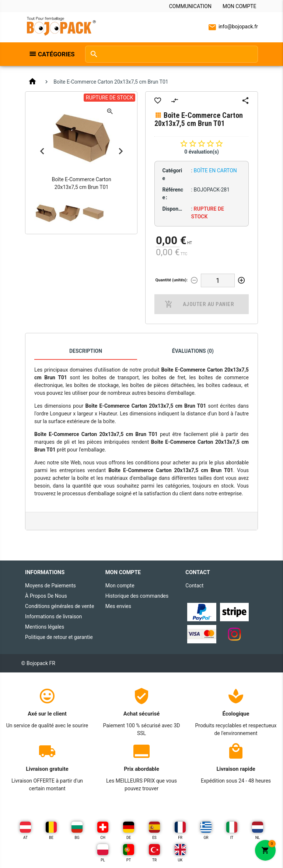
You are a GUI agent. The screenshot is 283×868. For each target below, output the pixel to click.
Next (120, 151)
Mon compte (239, 6)
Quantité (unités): (172, 280)
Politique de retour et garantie (59, 637)
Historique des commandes (137, 596)
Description (86, 351)
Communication (190, 6)
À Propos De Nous (46, 596)
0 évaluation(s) (202, 152)
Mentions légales (45, 627)
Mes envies (118, 606)
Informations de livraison (53, 616)
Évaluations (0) (193, 351)
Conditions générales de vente (60, 606)
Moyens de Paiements (50, 586)
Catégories (56, 54)
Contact (194, 586)
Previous (42, 151)
